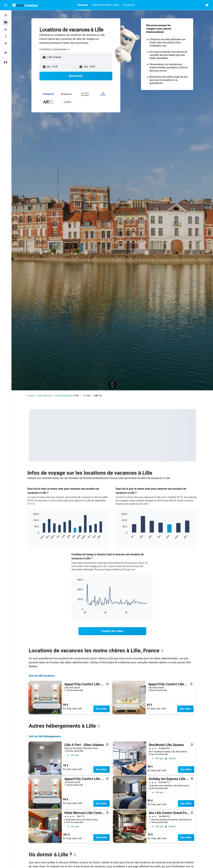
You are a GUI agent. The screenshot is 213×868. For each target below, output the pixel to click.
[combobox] (55, 49)
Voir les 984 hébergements (45, 736)
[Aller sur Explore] (6, 43)
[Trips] (6, 53)
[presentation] (162, 651)
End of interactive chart (32, 537)
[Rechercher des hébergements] (6, 22)
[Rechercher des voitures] (6, 29)
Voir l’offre (102, 709)
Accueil (31, 396)
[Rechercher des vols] (6, 15)
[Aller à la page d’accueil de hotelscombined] (25, 5)
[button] (6, 5)
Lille (85, 396)
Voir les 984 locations (42, 676)
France (41, 396)
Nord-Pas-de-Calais (64, 396)
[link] (112, 631)
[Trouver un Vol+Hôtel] (6, 36)
